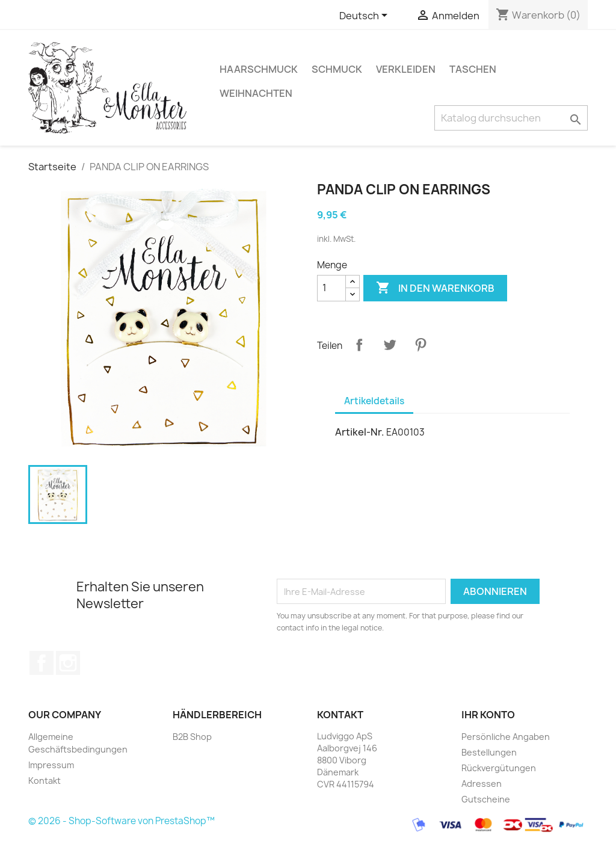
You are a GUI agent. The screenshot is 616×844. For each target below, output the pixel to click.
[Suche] (511, 118)
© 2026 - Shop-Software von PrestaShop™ (122, 821)
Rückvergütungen (499, 768)
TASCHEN (473, 69)
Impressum (51, 765)
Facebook (42, 663)
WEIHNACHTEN (256, 93)
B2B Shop (192, 737)
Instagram (68, 663)
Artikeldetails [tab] (374, 401)
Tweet (390, 345)
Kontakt (45, 781)
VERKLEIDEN (406, 69)
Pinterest (420, 345)
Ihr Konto (488, 715)
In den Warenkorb (435, 288)
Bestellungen (489, 752)
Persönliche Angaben (506, 737)
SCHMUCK (337, 69)
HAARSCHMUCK (259, 69)
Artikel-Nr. (360, 432)
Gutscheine (486, 799)
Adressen (482, 784)
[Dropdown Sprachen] (365, 16)
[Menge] (331, 288)
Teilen (359, 345)
